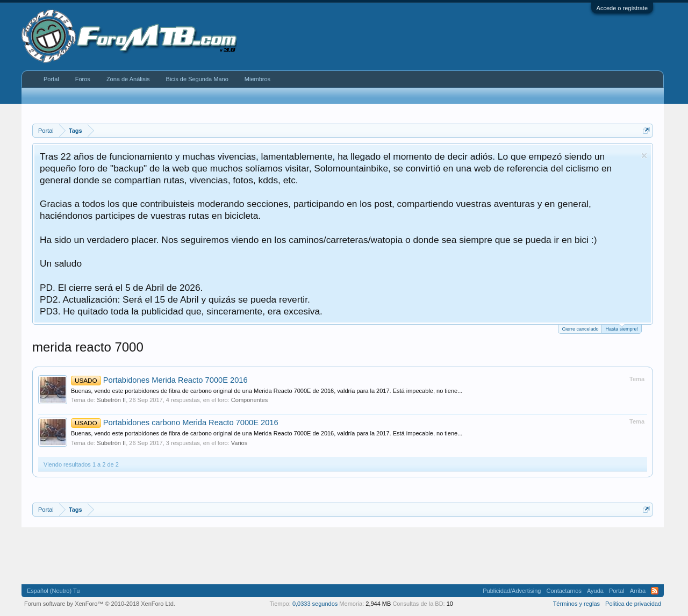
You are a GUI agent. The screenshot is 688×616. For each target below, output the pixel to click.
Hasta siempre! (622, 328)
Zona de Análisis (128, 79)
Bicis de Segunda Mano (197, 79)
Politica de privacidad (633, 604)
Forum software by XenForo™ (100, 604)
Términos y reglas (576, 604)
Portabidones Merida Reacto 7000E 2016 (159, 380)
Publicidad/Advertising (512, 591)
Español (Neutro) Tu (53, 591)
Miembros (257, 79)
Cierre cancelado (580, 329)
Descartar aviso (644, 156)
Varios (239, 443)
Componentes (250, 400)
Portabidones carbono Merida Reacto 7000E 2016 (175, 422)
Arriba (638, 591)
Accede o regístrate (622, 8)
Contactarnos (564, 591)
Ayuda (595, 591)
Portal (51, 79)
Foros (83, 79)
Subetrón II (111, 400)
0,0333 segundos (315, 604)
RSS (655, 591)
